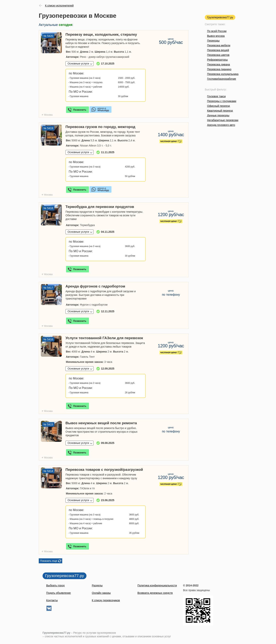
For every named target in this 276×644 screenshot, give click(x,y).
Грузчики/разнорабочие (222, 79)
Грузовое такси (216, 96)
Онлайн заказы (101, 593)
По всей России (217, 31)
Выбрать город (55, 585)
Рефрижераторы (217, 60)
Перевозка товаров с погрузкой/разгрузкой (104, 470)
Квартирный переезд (220, 111)
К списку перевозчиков (106, 600)
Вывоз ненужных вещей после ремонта (101, 423)
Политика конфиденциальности (157, 585)
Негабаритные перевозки (223, 120)
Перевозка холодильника (223, 74)
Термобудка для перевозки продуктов (100, 207)
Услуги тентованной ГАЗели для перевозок (104, 338)
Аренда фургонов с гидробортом (95, 286)
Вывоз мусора (216, 36)
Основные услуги (78, 64)
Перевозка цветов (218, 55)
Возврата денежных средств (155, 593)
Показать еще (49, 561)
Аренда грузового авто (221, 125)
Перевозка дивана (218, 64)
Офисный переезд (218, 106)
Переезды (213, 41)
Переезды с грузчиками (222, 101)
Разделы (97, 585)
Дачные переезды (218, 115)
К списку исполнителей (59, 6)
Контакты (52, 600)
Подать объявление (59, 593)
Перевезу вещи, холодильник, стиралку (101, 34)
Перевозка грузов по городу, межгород (100, 127)
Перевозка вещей (218, 50)
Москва (48, 115)
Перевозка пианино (219, 69)
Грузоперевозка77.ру (220, 17)
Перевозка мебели (219, 45)
